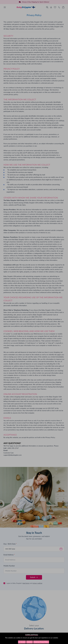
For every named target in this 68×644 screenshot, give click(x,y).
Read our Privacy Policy (41, 642)
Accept (23, 642)
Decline (30, 642)
